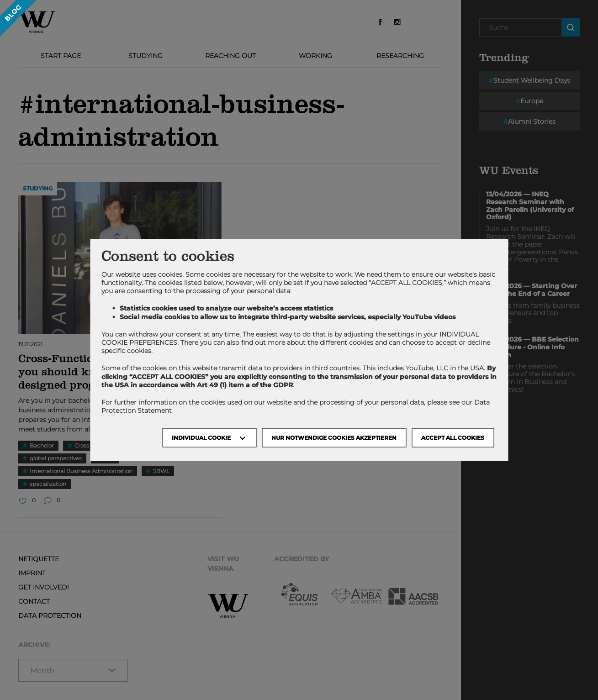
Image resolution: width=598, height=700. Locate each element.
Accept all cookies (453, 438)
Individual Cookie (201, 438)
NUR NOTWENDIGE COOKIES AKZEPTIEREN (334, 438)
